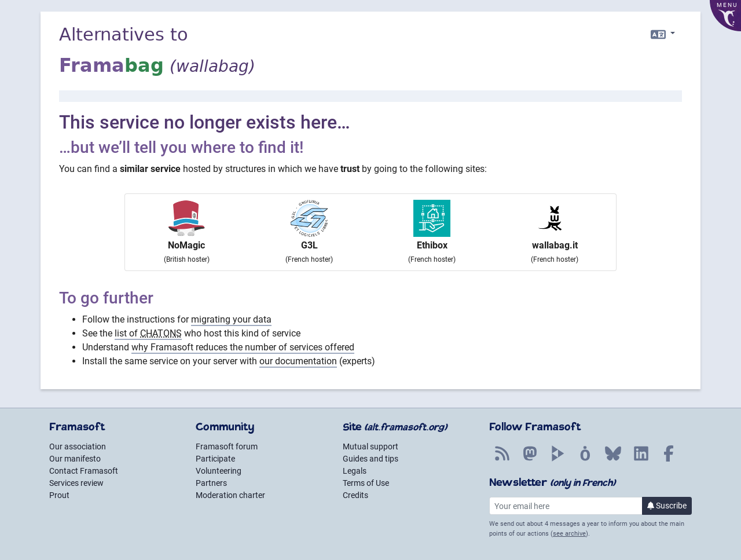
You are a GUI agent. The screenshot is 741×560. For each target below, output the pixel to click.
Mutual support (370, 446)
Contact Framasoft (84, 471)
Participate (215, 459)
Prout (59, 495)
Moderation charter (230, 495)
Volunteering (219, 471)
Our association (78, 446)
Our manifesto (75, 459)
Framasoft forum (227, 446)
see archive (569, 534)
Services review (76, 483)
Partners (211, 483)
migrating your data (231, 319)
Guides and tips (370, 459)
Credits (355, 495)
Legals (355, 471)
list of (148, 333)
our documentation (298, 361)
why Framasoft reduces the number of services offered (243, 347)
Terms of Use (366, 483)
